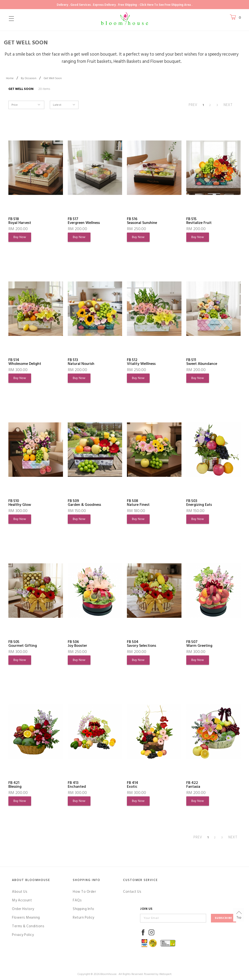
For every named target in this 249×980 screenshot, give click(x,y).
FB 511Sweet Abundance (202, 362)
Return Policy (84, 918)
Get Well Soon (53, 78)
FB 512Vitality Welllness (141, 362)
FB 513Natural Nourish (81, 362)
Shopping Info (87, 880)
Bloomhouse (108, 974)
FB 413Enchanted (77, 785)
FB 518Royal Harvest (20, 221)
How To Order (84, 892)
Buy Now (20, 237)
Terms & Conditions (28, 926)
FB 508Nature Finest (138, 503)
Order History (23, 909)
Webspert (165, 974)
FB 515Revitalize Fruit (199, 221)
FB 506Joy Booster (77, 644)
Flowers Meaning (26, 918)
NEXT (228, 105)
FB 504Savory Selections (141, 644)
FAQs (77, 900)
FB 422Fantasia (193, 785)
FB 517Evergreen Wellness (84, 221)
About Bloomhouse (31, 880)
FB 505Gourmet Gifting (23, 644)
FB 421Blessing (15, 785)
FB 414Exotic (133, 785)
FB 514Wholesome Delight (25, 362)
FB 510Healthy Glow (20, 503)
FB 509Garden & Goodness (84, 503)
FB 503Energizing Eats (199, 503)
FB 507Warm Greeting (199, 644)
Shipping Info (84, 909)
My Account (22, 900)
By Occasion (29, 78)
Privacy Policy (23, 935)
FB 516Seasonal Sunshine (142, 221)
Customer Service (140, 880)
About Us (20, 892)
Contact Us (132, 892)
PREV (193, 105)
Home (10, 78)
